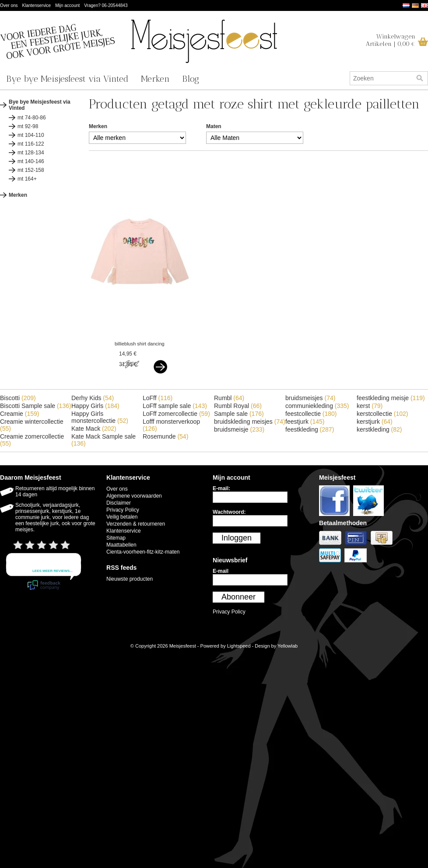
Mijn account (67, 5)
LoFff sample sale (175, 406)
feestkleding (310, 429)
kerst (370, 406)
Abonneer (239, 597)
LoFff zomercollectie (176, 414)
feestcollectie (311, 414)
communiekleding (317, 406)
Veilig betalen (122, 517)
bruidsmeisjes (310, 398)
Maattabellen (121, 545)
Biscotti (18, 398)
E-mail (221, 571)
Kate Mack (94, 429)
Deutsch (415, 5)
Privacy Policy (123, 510)
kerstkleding (379, 429)
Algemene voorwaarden (134, 496)
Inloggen (237, 538)
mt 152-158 (31, 170)
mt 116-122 (31, 144)
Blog (191, 79)
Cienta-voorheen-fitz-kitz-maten (143, 552)
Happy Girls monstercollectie (100, 417)
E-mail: (221, 488)
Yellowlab (288, 646)
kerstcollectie (382, 414)
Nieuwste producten (130, 579)
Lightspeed (239, 646)
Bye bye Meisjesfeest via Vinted (67, 79)
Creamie (19, 414)
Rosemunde (165, 436)
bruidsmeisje (239, 429)
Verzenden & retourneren (136, 524)
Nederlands (406, 5)
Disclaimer (119, 503)
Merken (155, 79)
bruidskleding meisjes (250, 422)
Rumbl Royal (238, 406)
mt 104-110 (31, 135)
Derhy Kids (93, 398)
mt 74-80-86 (32, 118)
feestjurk (305, 422)
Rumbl (229, 398)
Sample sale (239, 414)
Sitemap (116, 538)
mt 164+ (27, 179)
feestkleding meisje (391, 398)
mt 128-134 (31, 153)
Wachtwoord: (229, 512)
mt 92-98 (28, 126)
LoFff (158, 398)
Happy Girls (95, 406)
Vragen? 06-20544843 (106, 5)
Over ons (9, 5)
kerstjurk (375, 422)
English (424, 5)
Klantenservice (37, 5)
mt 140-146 (31, 161)
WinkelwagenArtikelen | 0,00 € (391, 40)
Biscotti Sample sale (36, 406)
